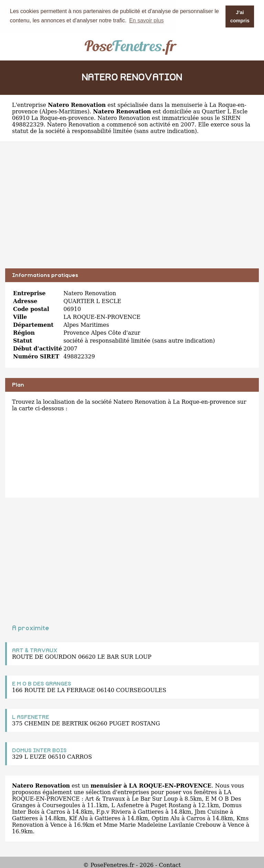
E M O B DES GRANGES (42, 683)
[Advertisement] (132, 210)
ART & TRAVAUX (35, 650)
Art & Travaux (105, 798)
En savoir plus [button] (147, 20)
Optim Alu (166, 818)
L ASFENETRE (31, 717)
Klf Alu (78, 818)
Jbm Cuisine (211, 811)
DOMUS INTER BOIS (39, 750)
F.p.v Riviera (114, 811)
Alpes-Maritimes (64, 111)
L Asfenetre (128, 805)
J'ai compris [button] (240, 16)
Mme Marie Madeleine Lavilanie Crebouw (162, 825)
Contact (170, 865)
